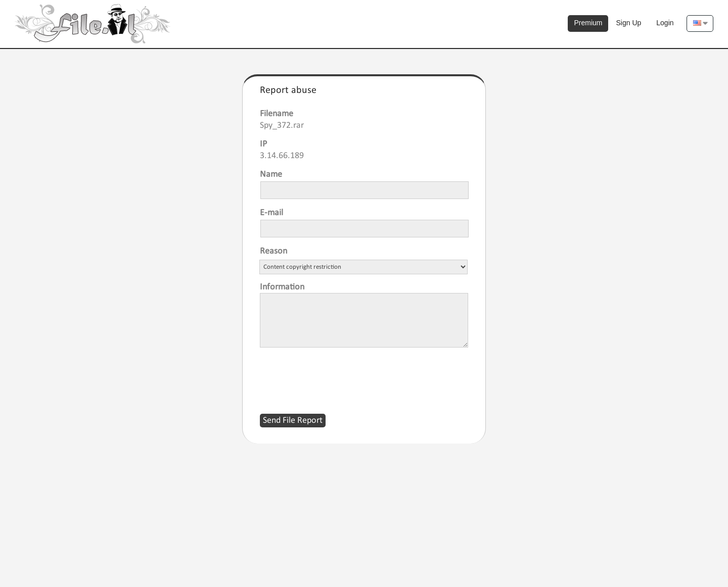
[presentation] (337, 374)
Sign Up (628, 23)
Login (665, 23)
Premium (588, 23)
